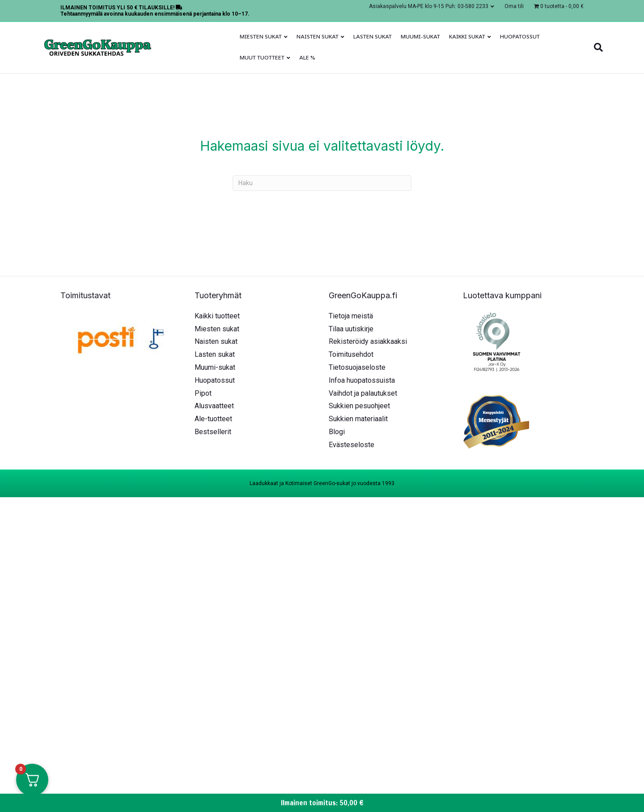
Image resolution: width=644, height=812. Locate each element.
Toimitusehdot (351, 354)
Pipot (203, 393)
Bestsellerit (213, 432)
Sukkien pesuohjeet (359, 406)
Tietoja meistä (351, 316)
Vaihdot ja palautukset (363, 393)
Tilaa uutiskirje (351, 329)
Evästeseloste (352, 445)
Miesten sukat (261, 36)
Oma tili (514, 6)
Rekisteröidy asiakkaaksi (368, 341)
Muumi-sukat (420, 36)
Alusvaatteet (214, 406)
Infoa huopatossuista (362, 380)
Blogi (337, 432)
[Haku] (596, 47)
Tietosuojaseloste (357, 367)
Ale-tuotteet (213, 419)
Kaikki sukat (467, 36)
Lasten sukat (373, 36)
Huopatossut (520, 36)
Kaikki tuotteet (217, 316)
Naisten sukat (318, 36)
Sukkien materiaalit (358, 419)
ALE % (307, 57)
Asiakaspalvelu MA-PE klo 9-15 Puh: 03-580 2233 (429, 6)
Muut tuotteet (262, 57)
